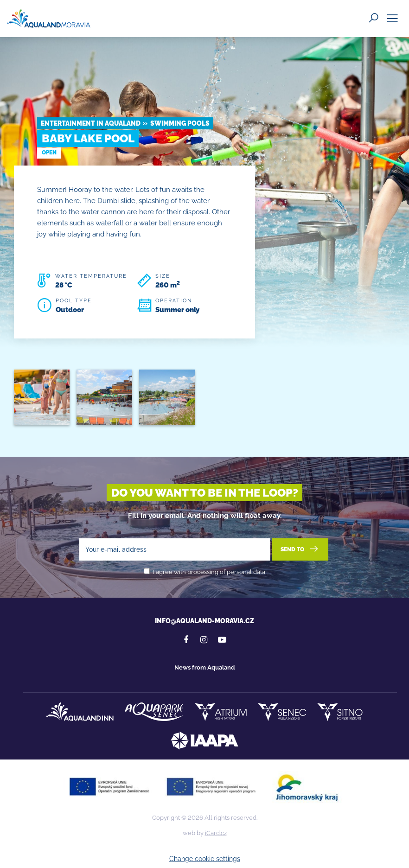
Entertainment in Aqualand (91, 123)
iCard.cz (216, 833)
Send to (300, 549)
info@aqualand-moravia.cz (204, 621)
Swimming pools (180, 123)
